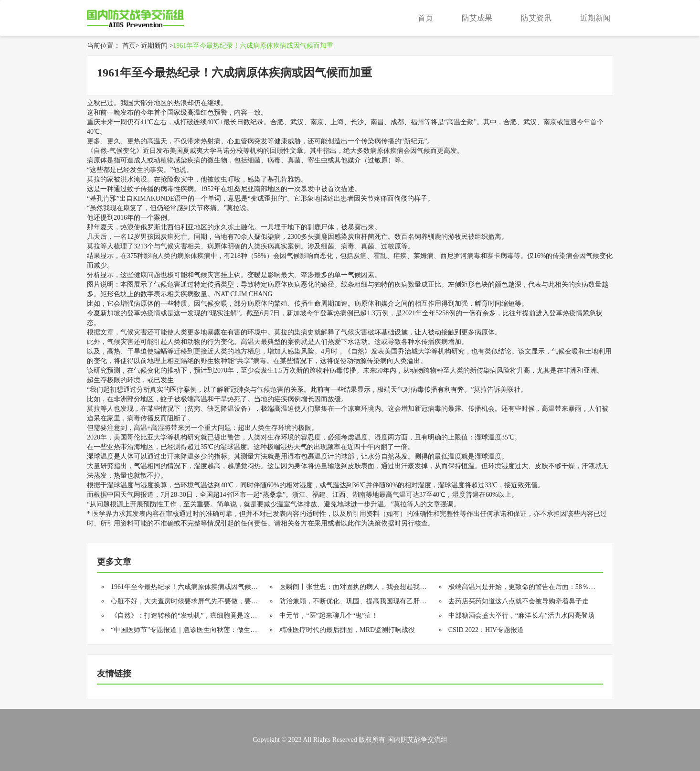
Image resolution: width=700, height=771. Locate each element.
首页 (425, 18)
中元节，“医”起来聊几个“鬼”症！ (329, 616)
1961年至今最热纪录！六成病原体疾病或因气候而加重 (253, 46)
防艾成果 (477, 18)
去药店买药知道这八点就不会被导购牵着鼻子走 (519, 601)
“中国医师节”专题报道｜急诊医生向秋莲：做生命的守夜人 (197, 630)
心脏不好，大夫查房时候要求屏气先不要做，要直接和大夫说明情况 (211, 601)
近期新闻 (595, 18)
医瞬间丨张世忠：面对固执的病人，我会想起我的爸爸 (360, 587)
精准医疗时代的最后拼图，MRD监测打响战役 (347, 630)
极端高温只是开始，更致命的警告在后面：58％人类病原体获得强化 (549, 587)
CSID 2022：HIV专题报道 (486, 630)
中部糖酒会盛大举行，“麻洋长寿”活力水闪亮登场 (521, 616)
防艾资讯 (536, 18)
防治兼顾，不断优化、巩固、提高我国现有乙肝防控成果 (363, 601)
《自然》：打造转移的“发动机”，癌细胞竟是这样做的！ (194, 616)
